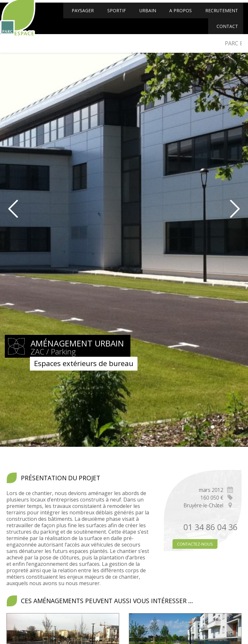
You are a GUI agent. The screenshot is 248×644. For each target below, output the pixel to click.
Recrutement (220, 15)
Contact (227, 32)
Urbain (148, 15)
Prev (9, 209)
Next (239, 209)
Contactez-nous (195, 544)
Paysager (86, 15)
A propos (180, 15)
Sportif (118, 15)
